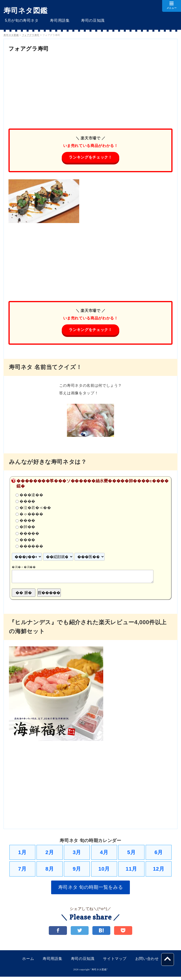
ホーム (28, 962)
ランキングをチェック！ (90, 157)
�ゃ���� (31, 515)
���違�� (31, 496)
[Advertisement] (90, 88)
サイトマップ (115, 962)
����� (29, 534)
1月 (22, 853)
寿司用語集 (56, 20)
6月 (159, 853)
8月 (50, 871)
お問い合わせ (147, 962)
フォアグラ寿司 (33, 48)
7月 (22, 871)
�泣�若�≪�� (35, 509)
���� (27, 502)
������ (31, 547)
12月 (159, 871)
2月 (50, 853)
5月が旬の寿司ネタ (20, 20)
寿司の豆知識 (86, 20)
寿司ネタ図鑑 (25, 11)
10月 (104, 871)
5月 (132, 853)
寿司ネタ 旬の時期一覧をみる (91, 890)
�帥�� (27, 528)
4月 (104, 853)
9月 (77, 871)
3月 (77, 853)
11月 (131, 871)
